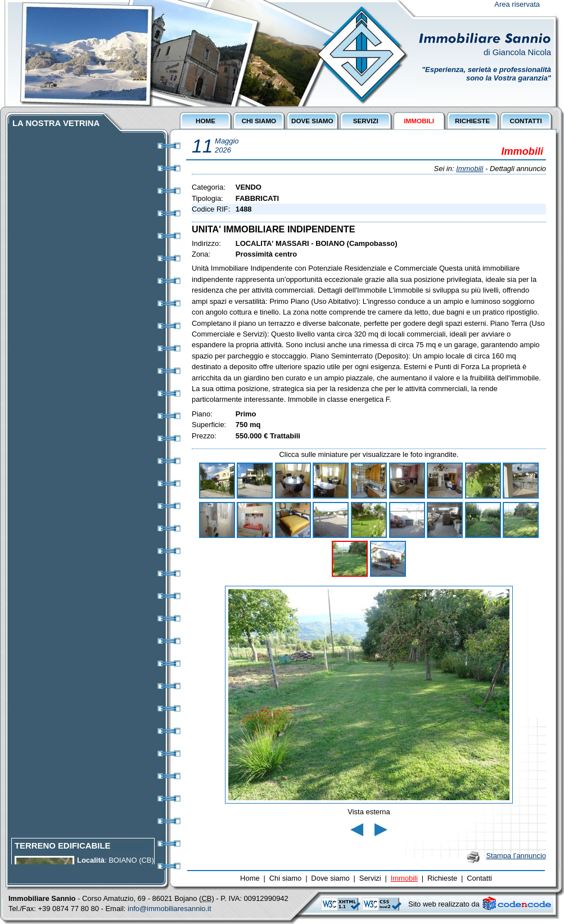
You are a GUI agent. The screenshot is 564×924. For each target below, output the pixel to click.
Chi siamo (286, 878)
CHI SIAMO (259, 121)
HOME (206, 121)
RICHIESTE (472, 121)
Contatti (479, 878)
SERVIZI (366, 121)
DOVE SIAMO (312, 121)
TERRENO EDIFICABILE (62, 849)
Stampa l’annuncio (516, 856)
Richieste (442, 878)
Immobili (470, 169)
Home (250, 878)
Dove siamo (330, 878)
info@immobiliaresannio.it (170, 909)
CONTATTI (525, 121)
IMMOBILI (419, 121)
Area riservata (517, 4)
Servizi (370, 878)
